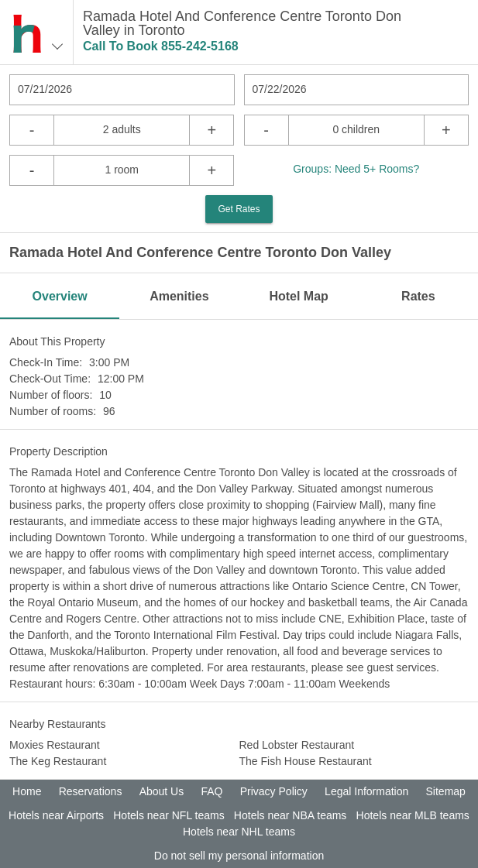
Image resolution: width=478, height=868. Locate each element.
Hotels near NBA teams (291, 815)
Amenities (179, 296)
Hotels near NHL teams (239, 832)
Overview (60, 296)
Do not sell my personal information (239, 856)
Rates (418, 296)
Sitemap (446, 791)
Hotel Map (298, 296)
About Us (162, 791)
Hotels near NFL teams (169, 815)
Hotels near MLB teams (413, 815)
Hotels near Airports (56, 815)
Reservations (91, 791)
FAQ (211, 791)
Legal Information (366, 791)
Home (27, 791)
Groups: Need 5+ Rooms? (356, 169)
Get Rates (239, 209)
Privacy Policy (274, 791)
